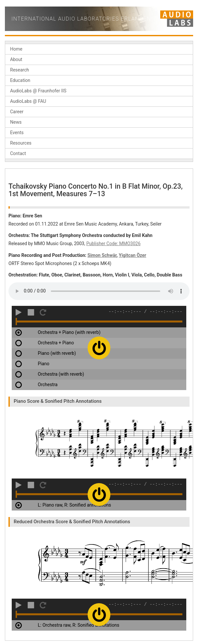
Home (16, 49)
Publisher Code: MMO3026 (113, 243)
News (16, 122)
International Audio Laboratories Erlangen (81, 19)
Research (20, 70)
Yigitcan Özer (133, 255)
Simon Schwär (102, 255)
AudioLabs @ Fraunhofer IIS (38, 91)
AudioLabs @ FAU (28, 101)
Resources (21, 143)
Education (20, 80)
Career (17, 112)
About (16, 59)
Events (17, 133)
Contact (18, 153)
